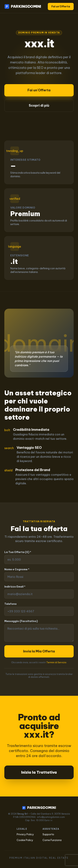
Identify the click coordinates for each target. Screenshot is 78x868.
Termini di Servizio (56, 662)
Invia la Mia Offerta (39, 651)
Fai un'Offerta (61, 6)
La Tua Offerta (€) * (18, 552)
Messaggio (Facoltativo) (21, 621)
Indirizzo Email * (15, 587)
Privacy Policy (25, 834)
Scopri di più (39, 105)
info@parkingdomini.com (51, 817)
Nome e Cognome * (17, 569)
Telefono (10, 604)
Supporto (48, 834)
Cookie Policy (25, 840)
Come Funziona (52, 840)
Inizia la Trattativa (39, 772)
